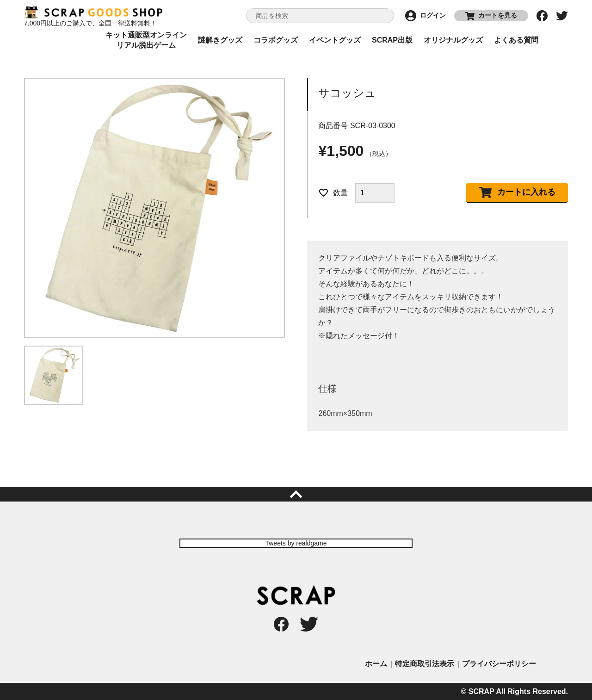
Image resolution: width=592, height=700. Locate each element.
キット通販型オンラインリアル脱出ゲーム (146, 40)
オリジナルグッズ (453, 40)
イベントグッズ (335, 40)
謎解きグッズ (220, 40)
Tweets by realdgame (296, 543)
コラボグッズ (276, 40)
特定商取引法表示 (425, 664)
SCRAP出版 (392, 40)
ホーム (376, 664)
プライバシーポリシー (499, 664)
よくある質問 (516, 40)
